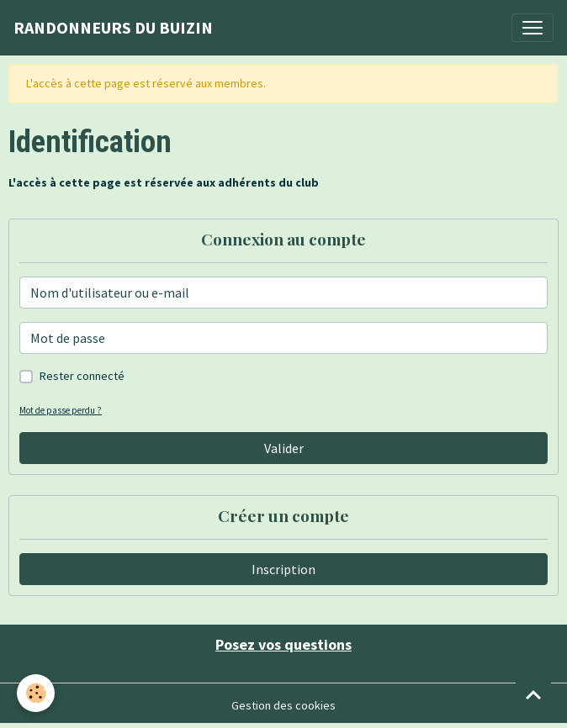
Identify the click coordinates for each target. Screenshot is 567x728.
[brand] (113, 28)
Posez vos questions (283, 644)
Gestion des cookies (283, 705)
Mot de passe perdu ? (61, 410)
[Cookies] (36, 693)
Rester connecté (82, 376)
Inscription (283, 569)
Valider (284, 448)
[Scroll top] (533, 694)
